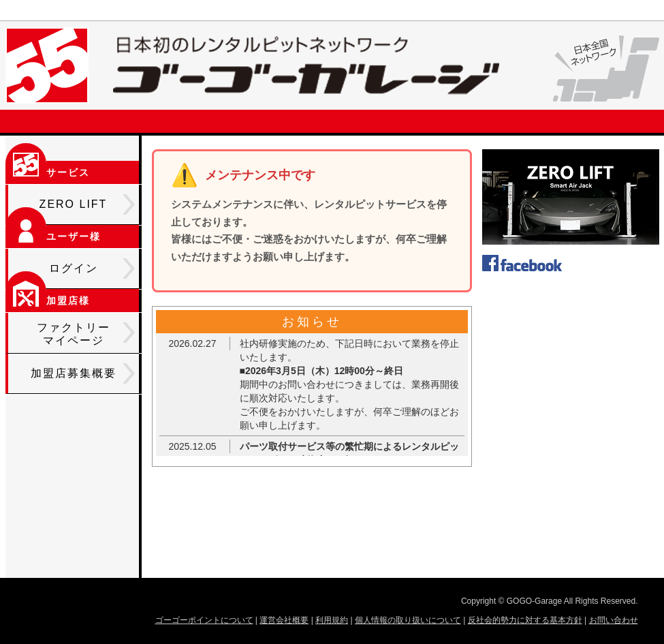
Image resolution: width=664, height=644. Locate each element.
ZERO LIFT (87, 204)
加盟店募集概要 (83, 373)
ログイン (92, 269)
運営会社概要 (284, 620)
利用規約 (332, 620)
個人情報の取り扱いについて (408, 620)
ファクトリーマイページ (86, 334)
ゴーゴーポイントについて (204, 620)
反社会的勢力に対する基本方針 (525, 620)
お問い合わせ (614, 620)
